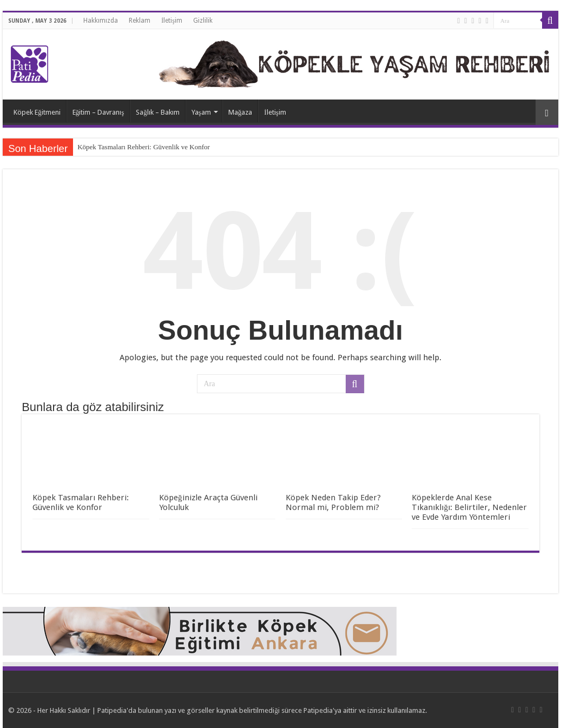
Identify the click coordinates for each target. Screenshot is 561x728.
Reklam (140, 21)
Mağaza (240, 112)
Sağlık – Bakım (158, 112)
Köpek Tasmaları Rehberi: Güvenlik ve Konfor (144, 147)
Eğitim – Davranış (98, 112)
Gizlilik (203, 21)
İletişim (172, 21)
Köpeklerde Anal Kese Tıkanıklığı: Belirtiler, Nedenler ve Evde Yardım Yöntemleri (469, 507)
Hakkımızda (101, 21)
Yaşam (201, 112)
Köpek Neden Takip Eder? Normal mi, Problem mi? (333, 502)
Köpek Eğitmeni (37, 112)
